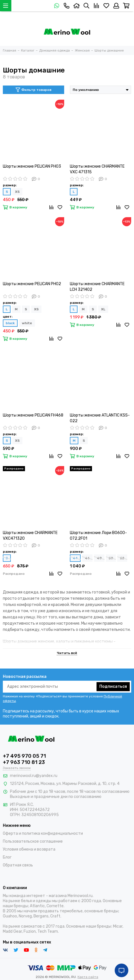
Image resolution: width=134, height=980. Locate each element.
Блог (7, 857)
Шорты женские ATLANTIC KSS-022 (100, 418)
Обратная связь (18, 865)
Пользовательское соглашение (33, 841)
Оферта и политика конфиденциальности (43, 833)
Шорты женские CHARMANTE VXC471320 (30, 536)
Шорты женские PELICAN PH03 (32, 166)
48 (99, 558)
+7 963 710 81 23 (24, 762)
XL (103, 309)
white (27, 323)
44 (75, 558)
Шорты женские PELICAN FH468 (33, 415)
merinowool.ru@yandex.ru (34, 776)
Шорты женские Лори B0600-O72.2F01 (98, 536)
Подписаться (113, 687)
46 (87, 558)
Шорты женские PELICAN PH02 (32, 284)
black (10, 323)
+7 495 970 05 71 (24, 756)
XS (17, 192)
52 (122, 558)
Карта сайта (88, 977)
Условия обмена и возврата (29, 849)
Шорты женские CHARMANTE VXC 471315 (97, 169)
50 (111, 558)
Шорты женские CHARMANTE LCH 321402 (97, 287)
